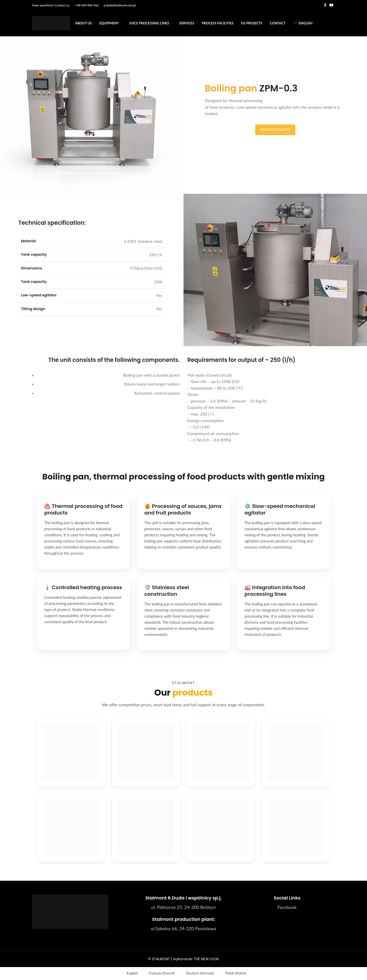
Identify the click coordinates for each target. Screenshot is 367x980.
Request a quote (275, 130)
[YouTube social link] (331, 5)
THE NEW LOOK (206, 960)
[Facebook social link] (325, 5)
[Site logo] (51, 23)
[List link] (287, 908)
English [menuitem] (132, 974)
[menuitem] (304, 24)
